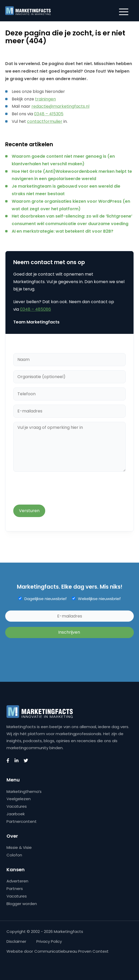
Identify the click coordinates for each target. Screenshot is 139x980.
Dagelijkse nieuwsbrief (46, 599)
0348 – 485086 (35, 309)
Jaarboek (16, 814)
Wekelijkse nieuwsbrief (99, 599)
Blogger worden (22, 904)
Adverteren (17, 881)
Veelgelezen (19, 799)
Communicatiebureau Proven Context (71, 951)
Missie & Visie (19, 847)
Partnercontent (22, 821)
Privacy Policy (49, 941)
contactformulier (45, 121)
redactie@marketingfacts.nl (60, 106)
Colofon (14, 855)
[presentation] (53, 489)
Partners (15, 889)
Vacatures (17, 806)
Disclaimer (16, 941)
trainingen (45, 99)
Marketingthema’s (24, 791)
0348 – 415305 (49, 114)
